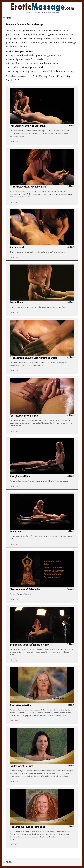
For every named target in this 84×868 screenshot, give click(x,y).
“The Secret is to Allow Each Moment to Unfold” (34, 358)
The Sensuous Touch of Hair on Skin (28, 827)
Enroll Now (15, 141)
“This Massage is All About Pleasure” (28, 187)
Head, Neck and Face (20, 476)
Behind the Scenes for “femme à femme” (30, 645)
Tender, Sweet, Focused (22, 766)
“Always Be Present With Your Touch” (28, 126)
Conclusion (15, 531)
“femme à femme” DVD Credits (25, 589)
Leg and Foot (17, 302)
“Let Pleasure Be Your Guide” (24, 416)
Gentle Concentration (21, 705)
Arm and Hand (17, 247)
